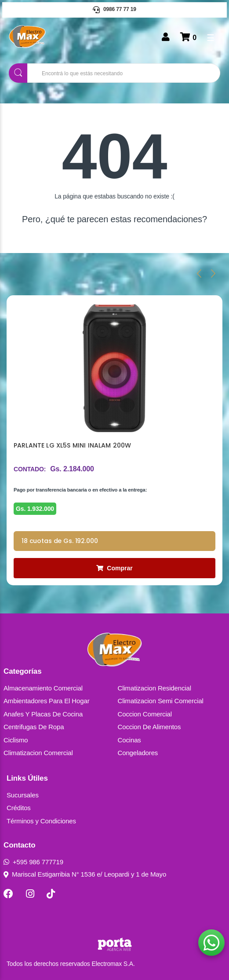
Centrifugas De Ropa (34, 727)
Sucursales (23, 795)
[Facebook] (8, 894)
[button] (211, 943)
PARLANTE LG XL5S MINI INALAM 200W (72, 445)
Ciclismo (16, 740)
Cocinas (129, 740)
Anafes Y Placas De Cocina (43, 714)
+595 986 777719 (33, 862)
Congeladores (138, 753)
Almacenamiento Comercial (43, 688)
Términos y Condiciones (41, 821)
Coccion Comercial (145, 714)
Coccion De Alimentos (149, 727)
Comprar (114, 568)
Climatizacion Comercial (38, 753)
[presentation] (199, 273)
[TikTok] (51, 894)
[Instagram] (30, 894)
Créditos (19, 808)
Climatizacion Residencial (154, 688)
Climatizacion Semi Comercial (161, 701)
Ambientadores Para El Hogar (47, 701)
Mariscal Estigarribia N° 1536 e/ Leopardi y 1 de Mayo (85, 874)
